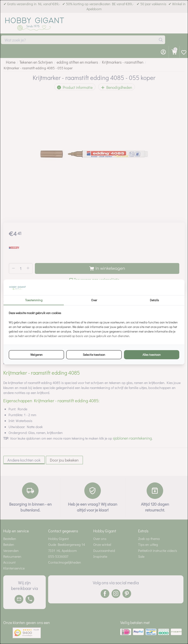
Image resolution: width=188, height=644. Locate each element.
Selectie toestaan (94, 355)
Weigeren (36, 355)
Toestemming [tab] (34, 300)
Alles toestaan (152, 355)
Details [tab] (154, 300)
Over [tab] (94, 300)
